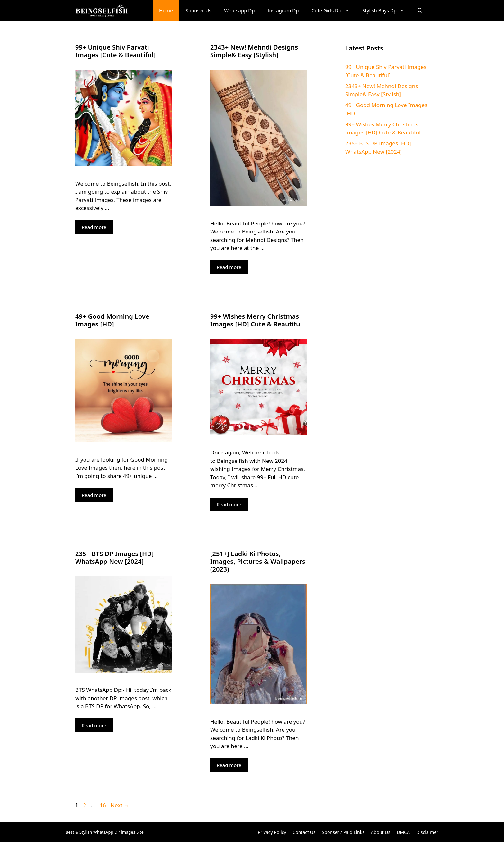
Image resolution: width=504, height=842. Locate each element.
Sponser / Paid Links (343, 832)
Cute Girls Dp (334, 10)
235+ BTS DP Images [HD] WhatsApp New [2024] (114, 558)
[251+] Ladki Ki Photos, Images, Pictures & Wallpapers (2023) (258, 561)
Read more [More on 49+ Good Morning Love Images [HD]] (94, 495)
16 (103, 805)
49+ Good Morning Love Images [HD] (112, 320)
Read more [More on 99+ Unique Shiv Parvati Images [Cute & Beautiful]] (94, 227)
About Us (381, 832)
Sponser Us (199, 10)
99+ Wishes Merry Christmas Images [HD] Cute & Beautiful (256, 320)
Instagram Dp (283, 10)
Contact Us (304, 832)
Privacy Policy (272, 832)
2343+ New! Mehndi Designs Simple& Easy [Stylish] (254, 51)
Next (120, 805)
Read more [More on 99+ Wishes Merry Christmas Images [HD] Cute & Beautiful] (229, 504)
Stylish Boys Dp (387, 10)
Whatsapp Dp (239, 10)
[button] (420, 10)
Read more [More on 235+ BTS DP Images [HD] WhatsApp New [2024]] (94, 725)
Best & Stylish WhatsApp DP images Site (105, 832)
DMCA (403, 832)
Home (166, 10)
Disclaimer (427, 832)
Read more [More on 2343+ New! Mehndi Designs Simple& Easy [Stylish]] (229, 267)
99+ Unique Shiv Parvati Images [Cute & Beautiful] (115, 51)
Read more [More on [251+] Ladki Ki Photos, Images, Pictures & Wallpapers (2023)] (229, 765)
